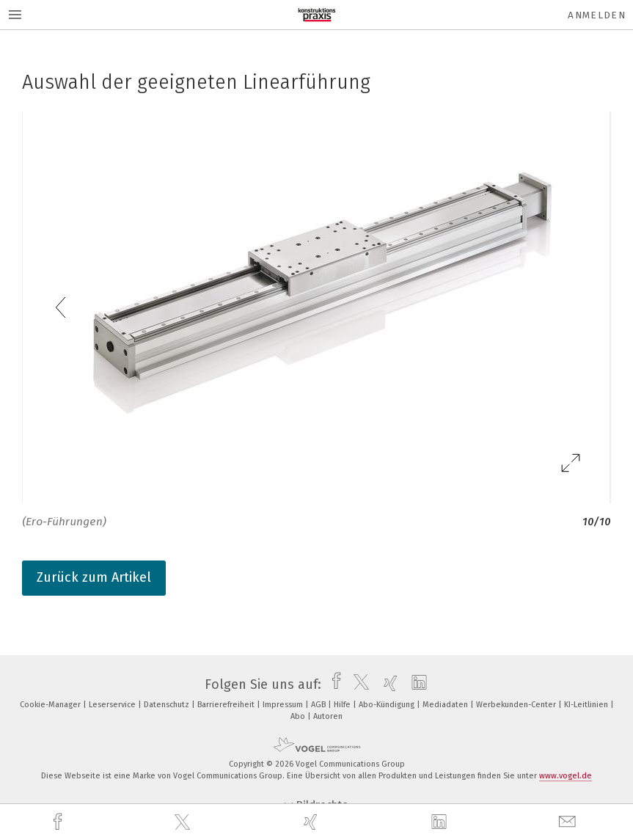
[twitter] (184, 822)
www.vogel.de (566, 776)
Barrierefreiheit (227, 705)
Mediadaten (446, 705)
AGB (319, 705)
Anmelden (597, 15)
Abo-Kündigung (388, 705)
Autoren (328, 716)
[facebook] (59, 822)
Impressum (284, 705)
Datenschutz (168, 705)
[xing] (312, 822)
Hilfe (343, 705)
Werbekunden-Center (517, 705)
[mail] (569, 822)
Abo (299, 716)
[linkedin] (441, 822)
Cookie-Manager (51, 705)
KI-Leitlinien (587, 705)
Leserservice (113, 705)
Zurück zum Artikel (94, 577)
